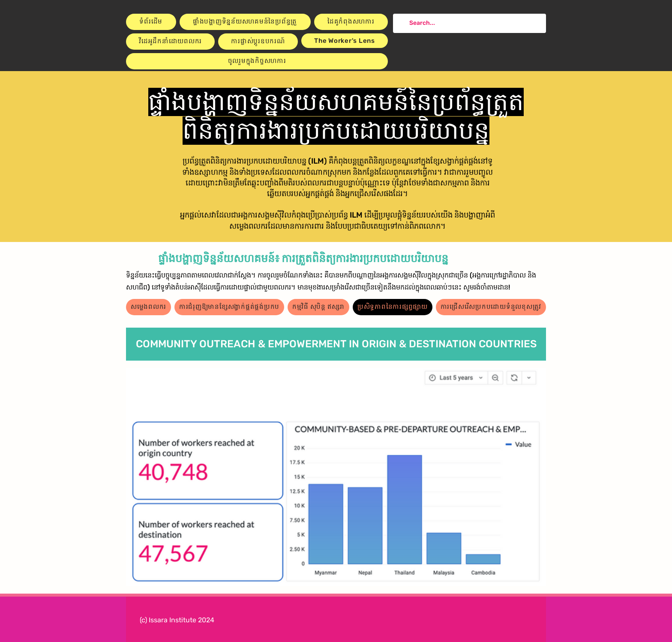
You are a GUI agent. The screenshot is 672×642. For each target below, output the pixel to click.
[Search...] (469, 23)
